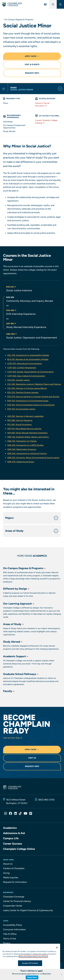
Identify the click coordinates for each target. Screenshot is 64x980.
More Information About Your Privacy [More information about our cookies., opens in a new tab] (33, 956)
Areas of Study (14, 635)
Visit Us (32, 758)
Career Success (13, 844)
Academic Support (16, 667)
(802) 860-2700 (46, 800)
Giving (6, 873)
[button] (34, 289)
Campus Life (11, 838)
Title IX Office (10, 934)
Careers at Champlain (14, 868)
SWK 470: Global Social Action (21, 462)
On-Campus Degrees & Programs (19, 20)
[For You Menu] (45, 4)
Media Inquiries (11, 877)
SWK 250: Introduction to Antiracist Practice (27, 453)
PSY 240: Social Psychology (19, 425)
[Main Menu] (60, 4)
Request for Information (15, 882)
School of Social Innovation (42, 104)
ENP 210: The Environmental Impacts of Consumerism (31, 405)
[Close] (57, 948)
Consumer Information (14, 929)
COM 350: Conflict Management (22, 368)
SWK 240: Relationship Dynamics (22, 449)
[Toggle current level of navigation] (60, 89)
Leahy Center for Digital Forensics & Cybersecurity (28, 910)
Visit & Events (32, 65)
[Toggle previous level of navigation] (4, 89)
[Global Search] (53, 4)
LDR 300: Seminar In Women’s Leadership (25, 416)
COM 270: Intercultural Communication (25, 364)
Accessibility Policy (13, 925)
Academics (10, 828)
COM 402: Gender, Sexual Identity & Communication (30, 372)
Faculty (9, 696)
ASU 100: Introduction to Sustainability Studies (28, 355)
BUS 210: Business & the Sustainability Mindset (28, 359)
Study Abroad (13, 651)
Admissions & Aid (14, 833)
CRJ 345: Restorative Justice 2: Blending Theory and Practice (34, 384)
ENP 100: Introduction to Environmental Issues (28, 401)
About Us (8, 864)
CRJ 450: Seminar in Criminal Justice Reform (27, 388)
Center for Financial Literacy (17, 901)
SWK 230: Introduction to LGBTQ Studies (25, 445)
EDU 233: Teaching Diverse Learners (23, 392)
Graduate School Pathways (21, 685)
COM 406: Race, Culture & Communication (26, 376)
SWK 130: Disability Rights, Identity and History (28, 437)
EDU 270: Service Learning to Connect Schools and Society (33, 397)
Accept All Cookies (30, 963)
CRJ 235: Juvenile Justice (18, 380)
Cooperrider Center (13, 906)
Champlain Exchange (14, 897)
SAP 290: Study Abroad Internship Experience (27, 433)
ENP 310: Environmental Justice (21, 409)
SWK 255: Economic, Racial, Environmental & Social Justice (33, 458)
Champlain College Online (19, 849)
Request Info (32, 73)
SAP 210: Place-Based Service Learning (24, 429)
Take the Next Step (13, 738)
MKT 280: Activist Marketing (20, 420)
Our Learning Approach (19, 616)
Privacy (7, 943)
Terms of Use (10, 939)
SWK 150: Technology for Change (22, 441)
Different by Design (16, 598)
